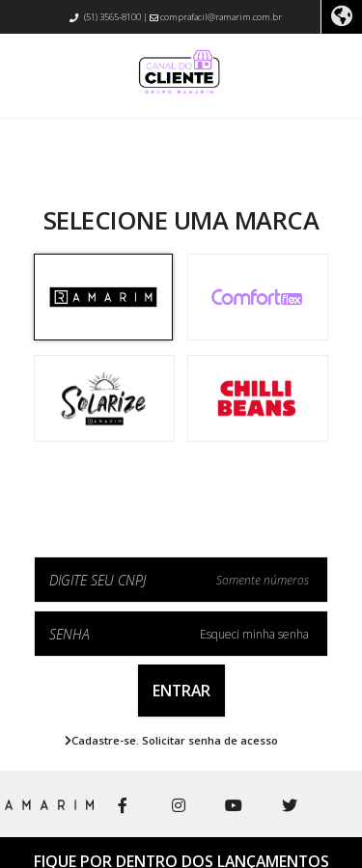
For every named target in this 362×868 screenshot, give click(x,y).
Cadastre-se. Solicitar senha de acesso (171, 740)
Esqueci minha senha (254, 634)
